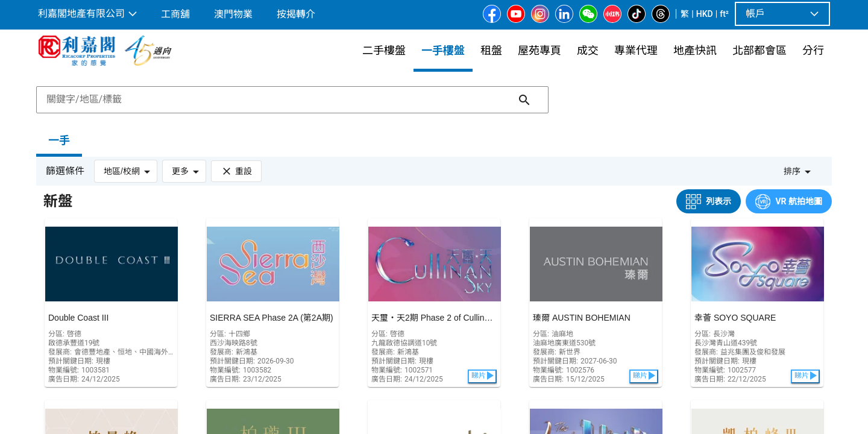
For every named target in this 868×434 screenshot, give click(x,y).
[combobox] (292, 99)
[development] (111, 303)
